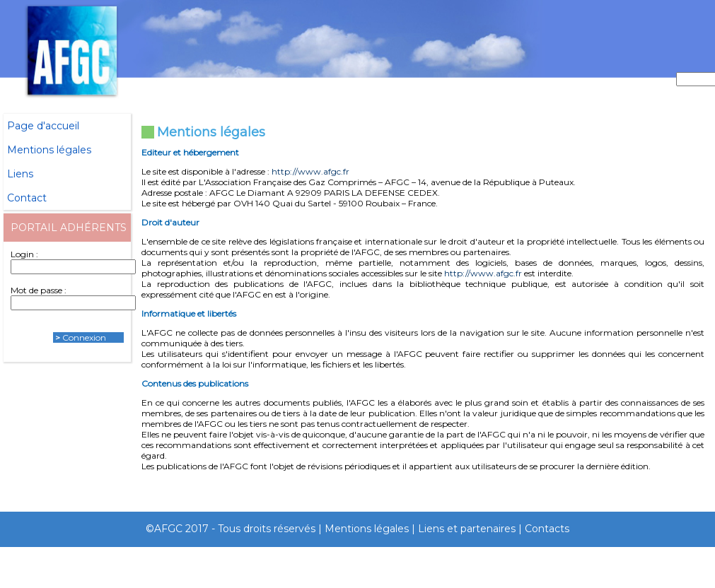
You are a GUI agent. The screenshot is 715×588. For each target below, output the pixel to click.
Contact (27, 198)
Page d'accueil (43, 126)
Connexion (84, 337)
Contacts (547, 529)
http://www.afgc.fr (310, 171)
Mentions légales (49, 150)
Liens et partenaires (467, 529)
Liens (20, 174)
